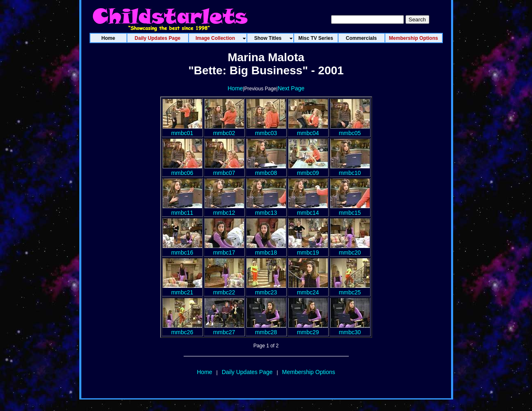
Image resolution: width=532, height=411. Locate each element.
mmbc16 (182, 249)
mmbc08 (266, 170)
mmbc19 (308, 249)
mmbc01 (182, 130)
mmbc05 (350, 130)
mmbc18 (266, 249)
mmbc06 (182, 170)
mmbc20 (350, 249)
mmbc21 (182, 289)
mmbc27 (224, 329)
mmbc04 (308, 130)
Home (235, 88)
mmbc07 (224, 170)
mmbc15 (350, 209)
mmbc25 (350, 289)
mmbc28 (266, 329)
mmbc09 (308, 170)
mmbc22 (224, 289)
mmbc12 (224, 209)
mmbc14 (308, 209)
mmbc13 (266, 209)
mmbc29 (308, 329)
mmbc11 (182, 209)
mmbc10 (350, 170)
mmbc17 (224, 249)
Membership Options (309, 372)
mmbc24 (308, 289)
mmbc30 (350, 329)
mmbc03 (266, 130)
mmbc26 (182, 329)
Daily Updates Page (247, 372)
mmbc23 (266, 289)
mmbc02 (224, 130)
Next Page (291, 88)
